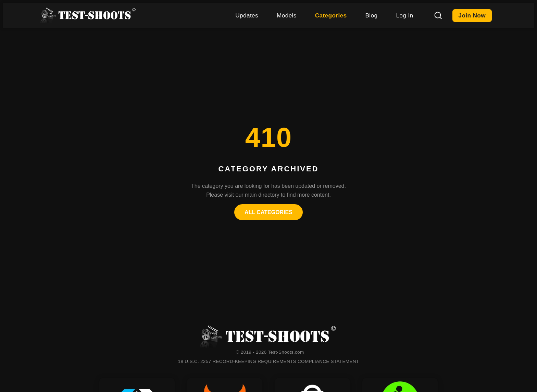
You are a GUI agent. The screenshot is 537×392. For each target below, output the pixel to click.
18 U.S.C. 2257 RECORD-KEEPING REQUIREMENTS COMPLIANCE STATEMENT (269, 361)
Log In (404, 15)
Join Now (472, 15)
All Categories (268, 212)
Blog (371, 15)
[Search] (438, 15)
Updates (247, 15)
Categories (331, 15)
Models (287, 15)
